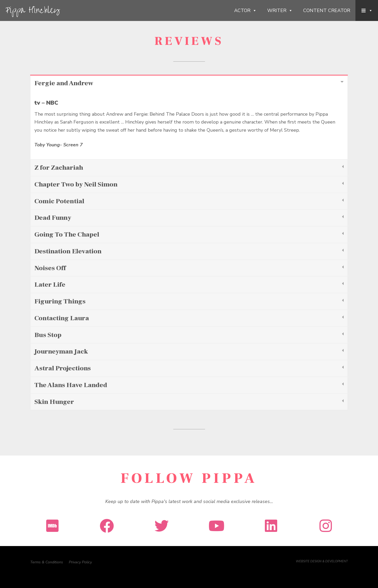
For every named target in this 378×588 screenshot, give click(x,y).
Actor (245, 10)
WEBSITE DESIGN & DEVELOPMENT (322, 561)
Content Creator (327, 10)
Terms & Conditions (47, 562)
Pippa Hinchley (32, 10)
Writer (280, 10)
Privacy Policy (80, 562)
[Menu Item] (367, 10)
